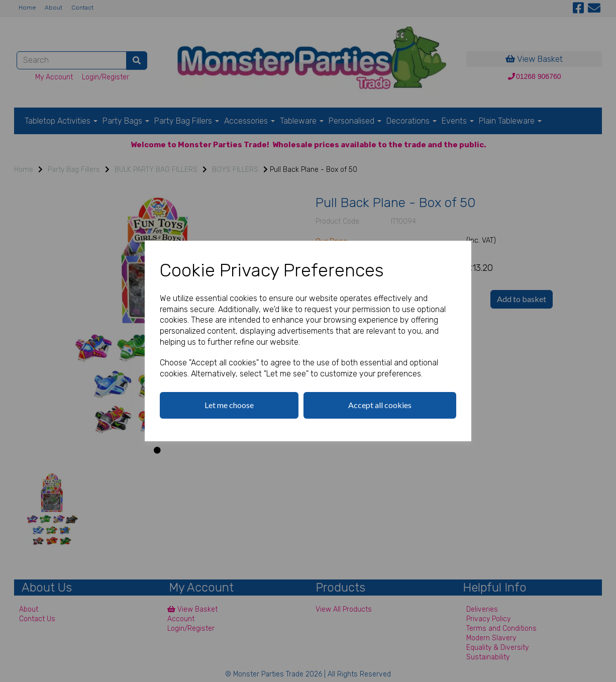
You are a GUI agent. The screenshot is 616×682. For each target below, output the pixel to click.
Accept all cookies (380, 405)
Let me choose (229, 405)
